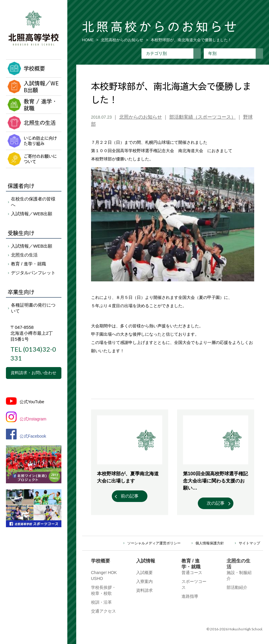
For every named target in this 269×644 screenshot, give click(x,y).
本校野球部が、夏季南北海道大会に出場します (128, 477)
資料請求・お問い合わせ (34, 373)
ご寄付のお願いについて (32, 159)
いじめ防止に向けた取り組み (32, 141)
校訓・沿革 (101, 602)
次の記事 (216, 503)
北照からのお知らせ (141, 117)
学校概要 (26, 68)
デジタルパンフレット (33, 273)
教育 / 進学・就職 (32, 105)
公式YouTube (32, 402)
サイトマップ (249, 543)
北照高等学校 (34, 28)
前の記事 (130, 496)
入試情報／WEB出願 (33, 87)
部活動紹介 (237, 587)
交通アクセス (104, 611)
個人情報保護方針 (210, 543)
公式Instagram (33, 419)
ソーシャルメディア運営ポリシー (154, 543)
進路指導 (190, 596)
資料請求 (144, 590)
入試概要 (144, 573)
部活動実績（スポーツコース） (203, 117)
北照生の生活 (32, 123)
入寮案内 (144, 581)
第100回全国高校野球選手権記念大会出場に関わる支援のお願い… (215, 481)
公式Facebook (33, 436)
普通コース (192, 573)
